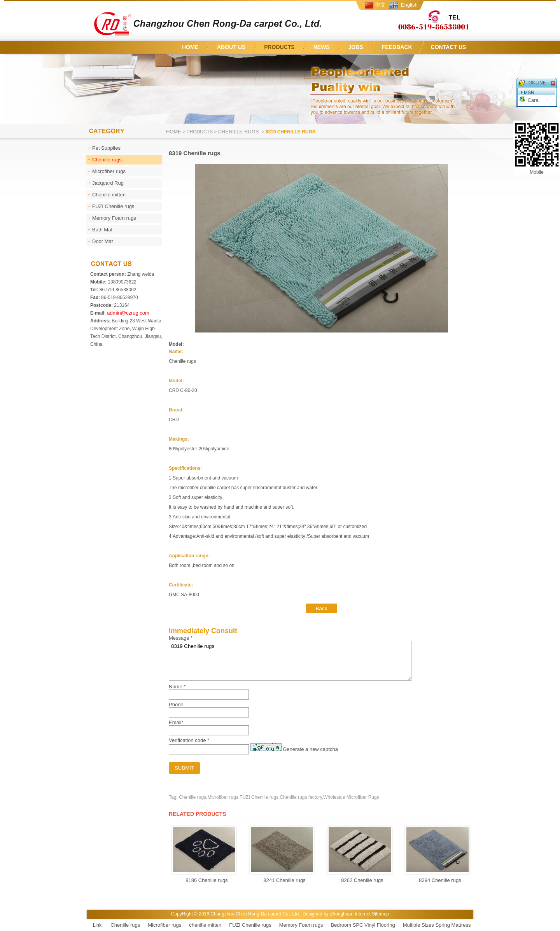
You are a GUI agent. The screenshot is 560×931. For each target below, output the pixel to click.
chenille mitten (205, 925)
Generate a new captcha (310, 749)
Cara (533, 100)
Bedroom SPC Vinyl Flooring (363, 925)
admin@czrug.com (128, 313)
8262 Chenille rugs (360, 880)
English (409, 5)
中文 (380, 5)
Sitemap (380, 914)
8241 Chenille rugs (282, 880)
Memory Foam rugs (301, 925)
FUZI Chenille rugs (250, 925)
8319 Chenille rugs (290, 661)
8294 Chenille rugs (438, 880)
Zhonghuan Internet (350, 914)
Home (174, 132)
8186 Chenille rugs (204, 880)
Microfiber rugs (164, 925)
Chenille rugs (239, 132)
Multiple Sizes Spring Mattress (437, 925)
